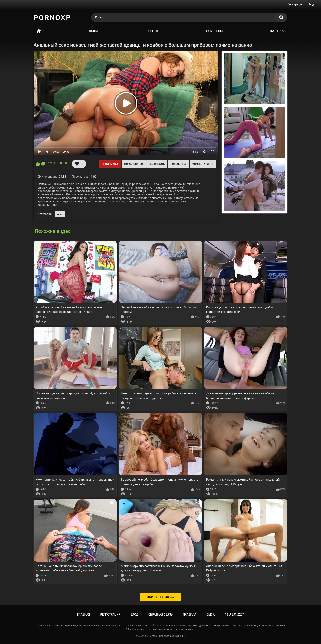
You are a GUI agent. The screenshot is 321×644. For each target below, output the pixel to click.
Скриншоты (157, 164)
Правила (189, 614)
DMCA (211, 614)
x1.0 (196, 152)
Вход (311, 4)
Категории (278, 31)
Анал (60, 214)
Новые (94, 31)
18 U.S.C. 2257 (234, 614)
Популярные (214, 31)
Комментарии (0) (203, 164)
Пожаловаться (134, 164)
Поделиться (178, 164)
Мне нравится (38, 164)
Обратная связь (160, 614)
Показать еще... (160, 597)
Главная (39, 31)
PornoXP (154, 636)
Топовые (152, 31)
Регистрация (295, 4)
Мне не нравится (43, 164)
